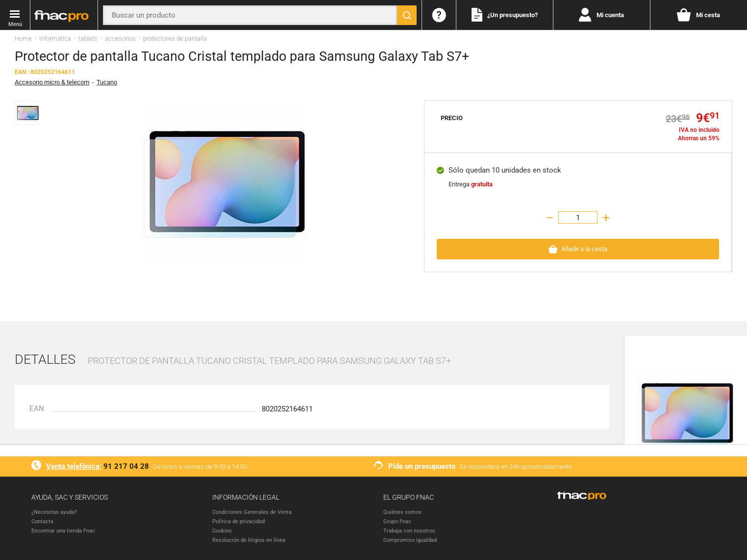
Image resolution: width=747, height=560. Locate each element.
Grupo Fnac (397, 522)
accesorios (120, 38)
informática (55, 38)
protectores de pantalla (175, 38)
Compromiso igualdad (410, 540)
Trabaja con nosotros (409, 531)
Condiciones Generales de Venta (252, 512)
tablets (88, 38)
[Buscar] (407, 15)
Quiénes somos (402, 512)
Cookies (222, 531)
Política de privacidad (238, 522)
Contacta (42, 522)
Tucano (107, 82)
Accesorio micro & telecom (52, 82)
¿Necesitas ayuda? (54, 512)
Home (23, 38)
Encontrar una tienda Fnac (63, 531)
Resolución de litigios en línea (249, 540)
